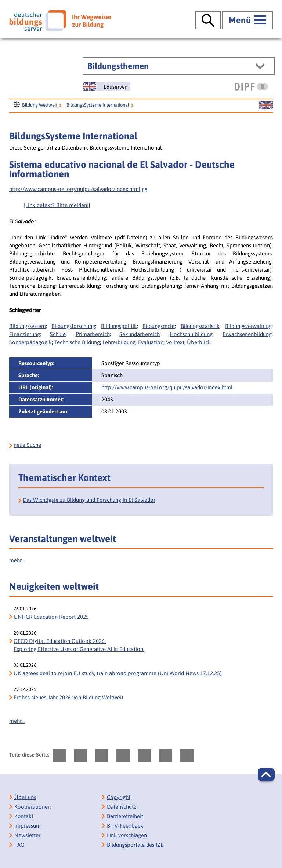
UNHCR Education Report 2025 (51, 617)
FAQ (19, 845)
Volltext (175, 342)
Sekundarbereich (140, 334)
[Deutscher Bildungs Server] (60, 21)
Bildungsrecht (159, 326)
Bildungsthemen (118, 66)
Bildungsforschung (73, 326)
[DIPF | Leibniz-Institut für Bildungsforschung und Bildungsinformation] (251, 87)
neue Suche (27, 445)
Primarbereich (93, 334)
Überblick (199, 342)
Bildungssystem (28, 326)
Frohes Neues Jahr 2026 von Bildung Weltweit (68, 697)
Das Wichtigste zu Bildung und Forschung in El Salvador (89, 500)
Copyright (119, 797)
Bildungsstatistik (200, 326)
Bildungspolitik (119, 326)
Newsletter (27, 835)
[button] (266, 775)
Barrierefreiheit (125, 816)
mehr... (17, 560)
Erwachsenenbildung (247, 334)
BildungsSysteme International (98, 105)
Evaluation (151, 342)
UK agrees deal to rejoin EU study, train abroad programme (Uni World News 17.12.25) (118, 673)
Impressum (28, 826)
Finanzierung (25, 334)
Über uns (25, 797)
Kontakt (24, 816)
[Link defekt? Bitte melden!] (57, 205)
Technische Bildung (77, 342)
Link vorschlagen (127, 835)
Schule (58, 334)
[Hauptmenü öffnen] (247, 20)
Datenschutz (122, 807)
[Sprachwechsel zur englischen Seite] (106, 87)
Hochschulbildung (191, 334)
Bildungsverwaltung (248, 326)
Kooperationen (32, 807)
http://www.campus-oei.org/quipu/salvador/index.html (78, 189)
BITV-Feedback (125, 826)
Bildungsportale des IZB (135, 845)
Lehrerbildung (119, 342)
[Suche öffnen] (208, 20)
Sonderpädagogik (30, 342)
